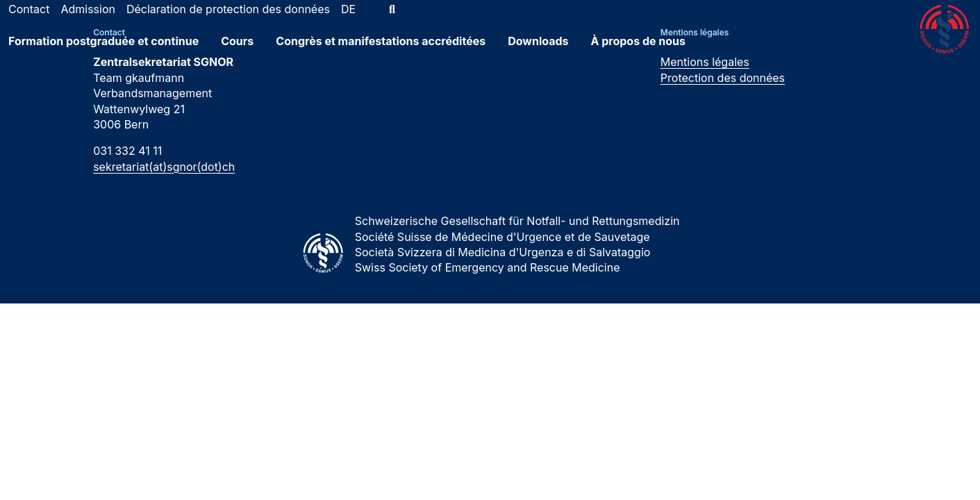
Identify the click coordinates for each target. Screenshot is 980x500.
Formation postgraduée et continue (103, 51)
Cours (237, 51)
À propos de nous (639, 51)
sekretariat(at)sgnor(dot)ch (164, 167)
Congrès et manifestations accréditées (381, 51)
